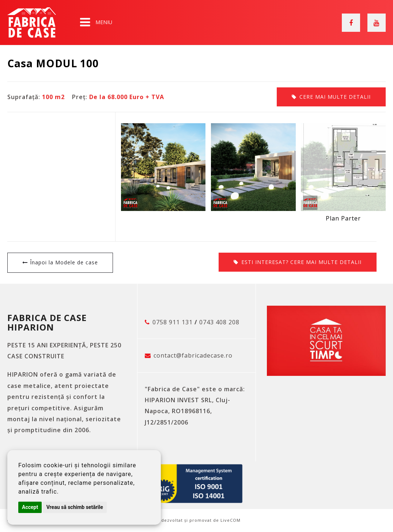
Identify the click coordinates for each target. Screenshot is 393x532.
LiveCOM (230, 520)
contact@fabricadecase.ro (193, 355)
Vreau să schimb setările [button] (75, 507)
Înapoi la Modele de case (64, 262)
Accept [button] (30, 507)
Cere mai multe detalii (335, 97)
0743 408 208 (219, 322)
